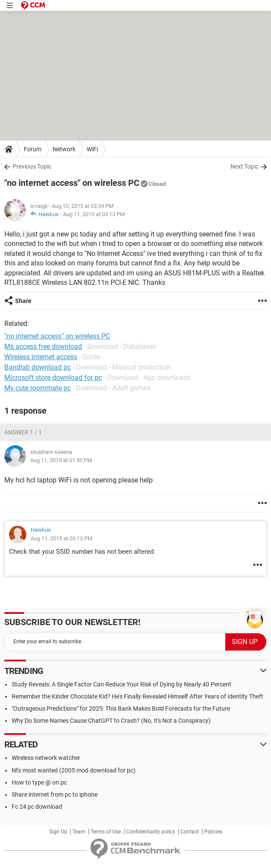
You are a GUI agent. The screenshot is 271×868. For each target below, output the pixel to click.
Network (64, 149)
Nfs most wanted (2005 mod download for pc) (74, 770)
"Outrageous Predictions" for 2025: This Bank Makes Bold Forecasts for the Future (121, 708)
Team (79, 832)
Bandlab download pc (38, 367)
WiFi (92, 149)
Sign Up (58, 832)
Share (23, 301)
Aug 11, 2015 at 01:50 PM (61, 460)
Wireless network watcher (46, 758)
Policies (213, 832)
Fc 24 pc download (37, 807)
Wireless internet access (41, 357)
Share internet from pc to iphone (55, 795)
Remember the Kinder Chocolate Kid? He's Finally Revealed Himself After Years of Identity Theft (137, 696)
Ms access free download (43, 346)
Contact (190, 832)
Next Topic (244, 166)
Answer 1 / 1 (23, 432)
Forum (33, 149)
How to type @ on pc (39, 782)
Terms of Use (106, 832)
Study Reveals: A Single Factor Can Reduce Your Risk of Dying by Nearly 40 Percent (121, 684)
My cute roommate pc (38, 388)
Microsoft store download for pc (53, 378)
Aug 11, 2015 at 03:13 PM (94, 214)
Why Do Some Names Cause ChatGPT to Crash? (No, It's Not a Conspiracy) (111, 721)
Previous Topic (32, 166)
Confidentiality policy (151, 832)
